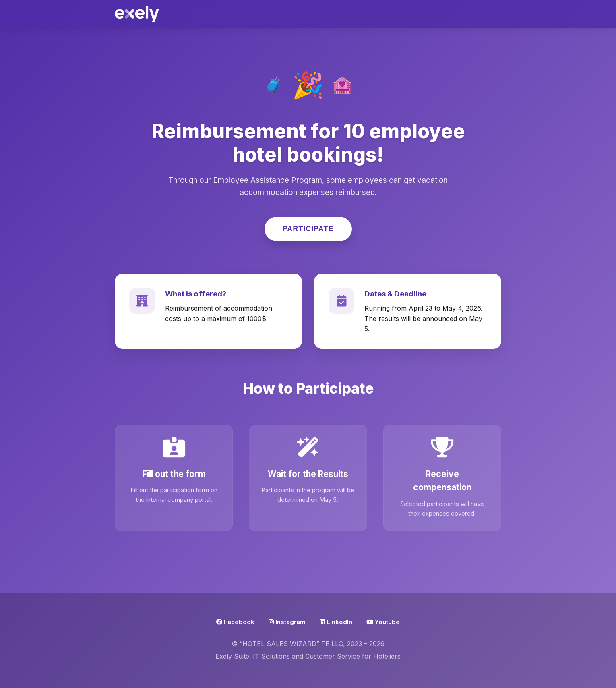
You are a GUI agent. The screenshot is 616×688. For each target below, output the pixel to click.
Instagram (287, 622)
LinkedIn (336, 622)
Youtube (383, 622)
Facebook (235, 622)
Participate (308, 229)
